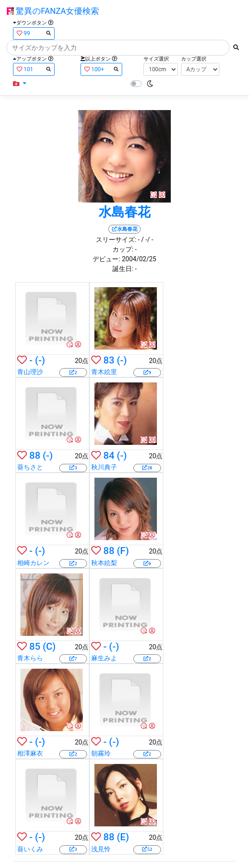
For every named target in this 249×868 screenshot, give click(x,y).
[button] (20, 84)
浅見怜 (101, 849)
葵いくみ (30, 849)
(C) (49, 646)
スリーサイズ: (116, 240)
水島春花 (124, 212)
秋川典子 (104, 467)
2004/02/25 (139, 259)
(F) (123, 551)
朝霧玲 (101, 753)
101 (34, 69)
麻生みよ (104, 658)
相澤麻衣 (30, 753)
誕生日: (123, 269)
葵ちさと (30, 467)
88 (35, 456)
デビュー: (106, 259)
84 (109, 456)
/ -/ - (147, 240)
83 (109, 360)
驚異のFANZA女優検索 (53, 11)
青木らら (30, 658)
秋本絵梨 (104, 563)
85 (35, 646)
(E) (123, 837)
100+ (101, 69)
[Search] (118, 48)
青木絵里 (104, 372)
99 (34, 33)
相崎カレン (33, 563)
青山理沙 (30, 372)
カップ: (123, 249)
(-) (40, 360)
